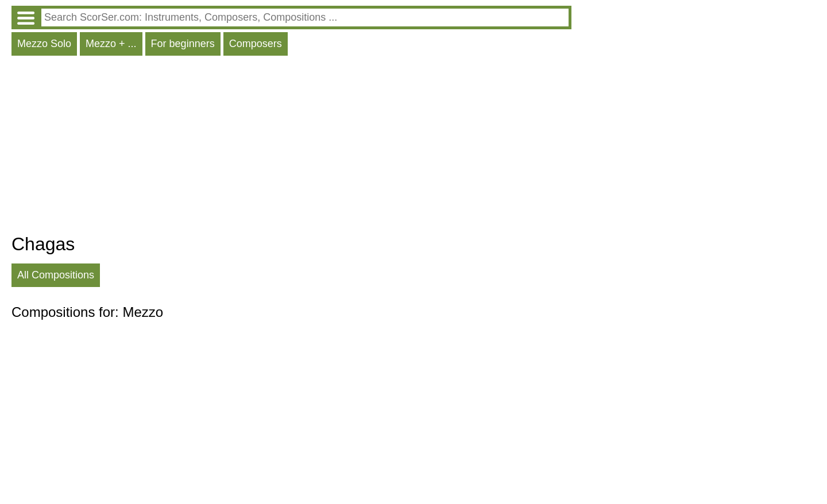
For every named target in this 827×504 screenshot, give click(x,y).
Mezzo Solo (44, 44)
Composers (256, 44)
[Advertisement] (291, 148)
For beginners (183, 44)
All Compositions (56, 275)
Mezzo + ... (111, 44)
